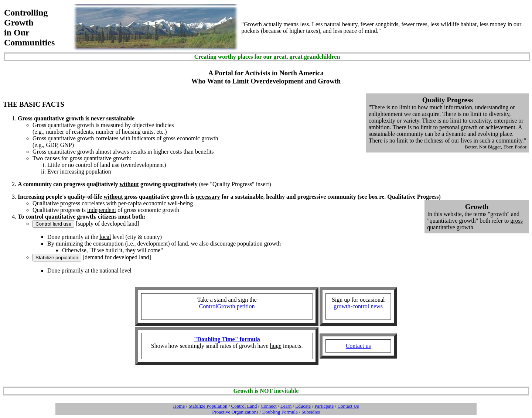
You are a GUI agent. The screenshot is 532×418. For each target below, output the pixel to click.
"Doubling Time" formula (227, 339)
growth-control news (358, 306)
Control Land (244, 406)
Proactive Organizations (235, 412)
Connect (268, 406)
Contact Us (348, 406)
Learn (286, 406)
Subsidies (311, 412)
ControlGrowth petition (227, 306)
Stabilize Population (208, 406)
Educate (303, 406)
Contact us (358, 346)
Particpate (324, 406)
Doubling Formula (280, 412)
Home (179, 406)
